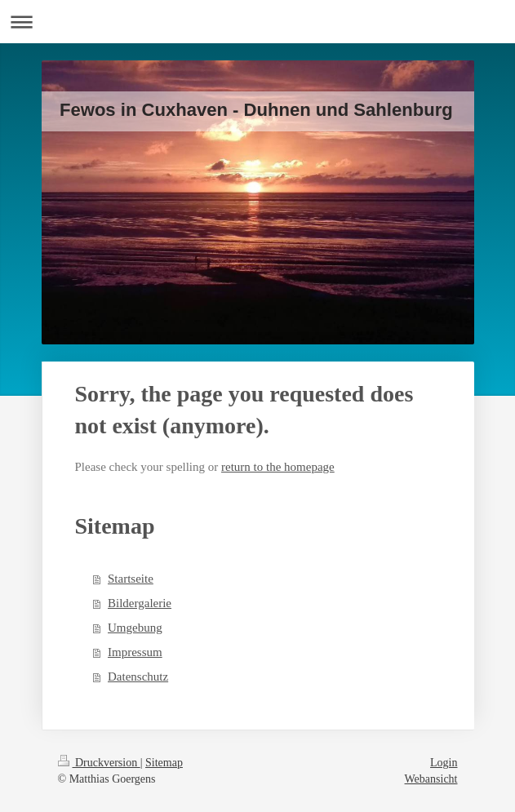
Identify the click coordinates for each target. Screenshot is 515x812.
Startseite (131, 579)
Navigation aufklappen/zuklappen (257, 22)
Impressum (135, 652)
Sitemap (164, 763)
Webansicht (431, 779)
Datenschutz (138, 677)
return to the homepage (278, 467)
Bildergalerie (140, 603)
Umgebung (135, 628)
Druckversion (99, 763)
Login (444, 763)
